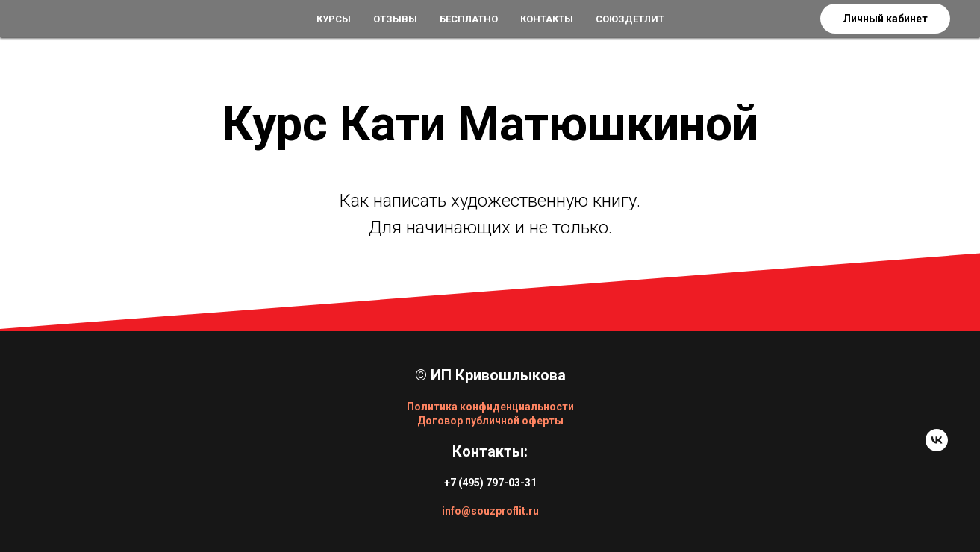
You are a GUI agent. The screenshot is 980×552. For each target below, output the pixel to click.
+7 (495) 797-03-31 (490, 483)
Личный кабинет (885, 19)
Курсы (334, 19)
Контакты (547, 19)
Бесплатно (469, 19)
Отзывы (395, 19)
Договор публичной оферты (490, 421)
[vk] (937, 447)
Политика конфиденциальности (490, 407)
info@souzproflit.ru (490, 511)
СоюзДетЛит (630, 19)
